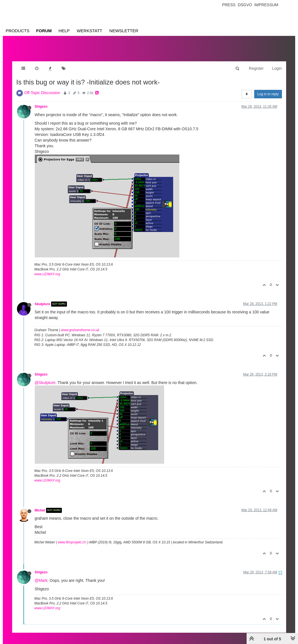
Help (64, 31)
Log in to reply (268, 88)
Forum (44, 31)
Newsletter (124, 31)
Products (18, 31)
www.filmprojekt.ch (72, 537)
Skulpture (43, 298)
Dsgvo (245, 5)
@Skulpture (45, 377)
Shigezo (41, 101)
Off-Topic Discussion (42, 87)
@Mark (41, 575)
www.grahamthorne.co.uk (80, 324)
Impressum (266, 5)
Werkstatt (90, 31)
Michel (40, 505)
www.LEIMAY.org (47, 268)
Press (229, 5)
